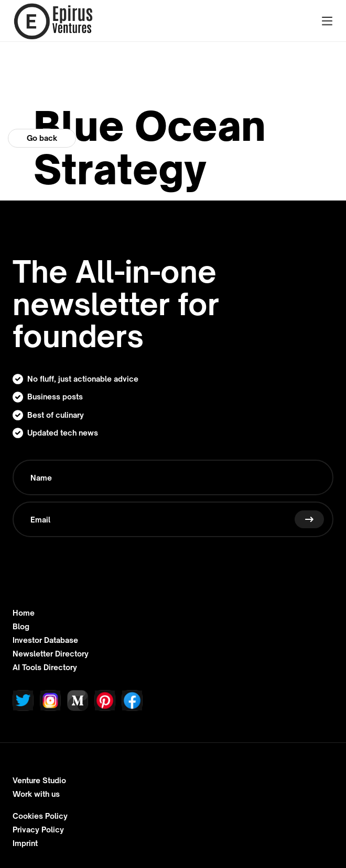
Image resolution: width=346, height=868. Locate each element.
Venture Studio (39, 781)
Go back (42, 138)
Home (24, 613)
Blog (21, 627)
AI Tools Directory (45, 667)
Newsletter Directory (51, 654)
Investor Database (45, 640)
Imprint (25, 843)
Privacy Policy (38, 830)
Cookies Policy (40, 816)
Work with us (36, 794)
